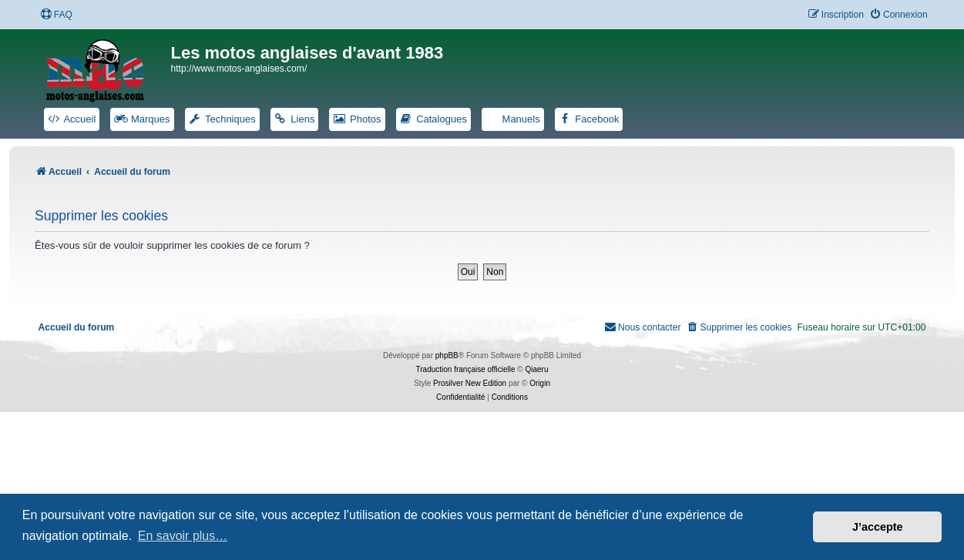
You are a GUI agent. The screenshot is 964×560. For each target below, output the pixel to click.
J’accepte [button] (878, 527)
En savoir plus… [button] (183, 536)
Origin (540, 383)
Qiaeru (536, 369)
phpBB (447, 355)
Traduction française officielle (466, 369)
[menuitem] (56, 15)
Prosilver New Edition (470, 383)
